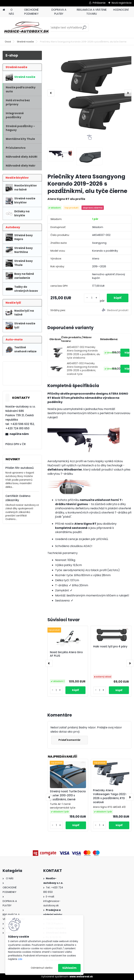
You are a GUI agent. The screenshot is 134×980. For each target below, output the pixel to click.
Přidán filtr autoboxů (20, 468)
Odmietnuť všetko (42, 968)
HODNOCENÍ (121, 10)
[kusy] (92, 298)
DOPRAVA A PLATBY (59, 12)
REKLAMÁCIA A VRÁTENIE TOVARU (92, 12)
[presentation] (51, 93)
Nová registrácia (122, 3)
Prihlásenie (99, 3)
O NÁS (11, 12)
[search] (84, 29)
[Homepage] (4, 10)
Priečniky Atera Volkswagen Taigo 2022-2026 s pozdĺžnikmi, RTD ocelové (110, 796)
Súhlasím (69, 968)
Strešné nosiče (25, 42)
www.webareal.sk (81, 977)
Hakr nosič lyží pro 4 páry (110, 647)
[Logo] (27, 28)
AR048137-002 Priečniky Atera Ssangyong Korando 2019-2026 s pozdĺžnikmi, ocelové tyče (82, 369)
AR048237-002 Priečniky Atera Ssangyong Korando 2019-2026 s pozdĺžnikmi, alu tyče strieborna (83, 353)
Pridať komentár (70, 740)
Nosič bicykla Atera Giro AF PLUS (66, 654)
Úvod (8, 42)
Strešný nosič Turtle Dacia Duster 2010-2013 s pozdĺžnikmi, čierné (68, 795)
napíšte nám (19, 434)
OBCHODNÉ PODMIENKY (31, 12)
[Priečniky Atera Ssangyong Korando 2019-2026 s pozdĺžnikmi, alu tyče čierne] (89, 93)
